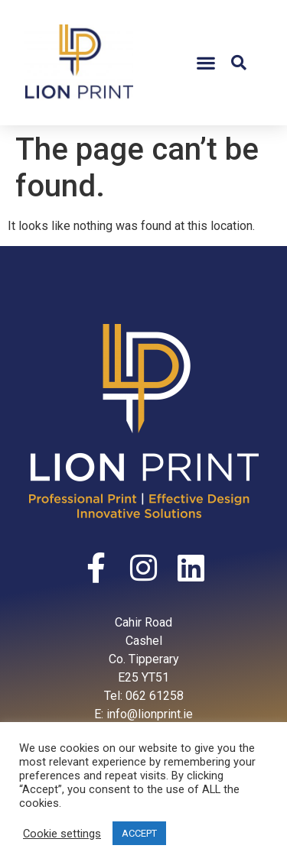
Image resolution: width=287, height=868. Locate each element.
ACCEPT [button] (139, 833)
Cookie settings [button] (62, 834)
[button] (205, 63)
